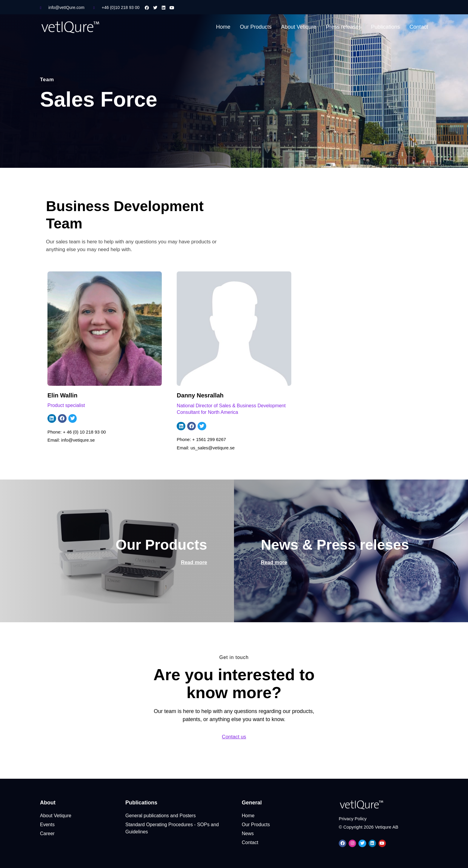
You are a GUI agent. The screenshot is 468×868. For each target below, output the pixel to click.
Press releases (344, 27)
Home (223, 27)
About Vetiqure (299, 27)
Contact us (234, 737)
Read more (194, 562)
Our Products (256, 27)
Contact (419, 27)
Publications (385, 27)
